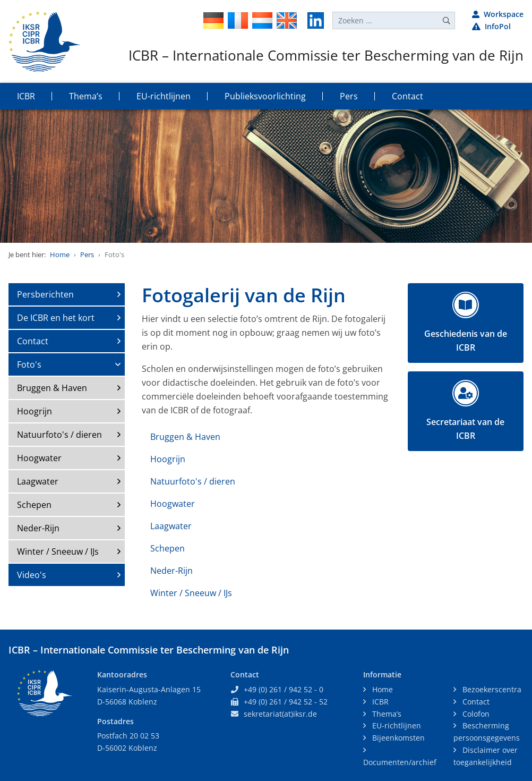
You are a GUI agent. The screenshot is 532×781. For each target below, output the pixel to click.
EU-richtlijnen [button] (164, 96)
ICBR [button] (26, 96)
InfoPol (491, 26)
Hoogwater (39, 458)
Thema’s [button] (86, 96)
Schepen (34, 505)
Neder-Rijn (38, 528)
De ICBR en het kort (56, 318)
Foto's (29, 364)
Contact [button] (407, 96)
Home (60, 254)
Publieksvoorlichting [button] (265, 96)
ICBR (379, 702)
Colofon (475, 714)
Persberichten (45, 294)
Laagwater (38, 481)
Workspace (498, 14)
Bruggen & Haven (52, 388)
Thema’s (386, 714)
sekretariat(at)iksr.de (280, 714)
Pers (87, 254)
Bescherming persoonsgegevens (487, 732)
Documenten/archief (400, 762)
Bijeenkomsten (397, 738)
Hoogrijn (35, 411)
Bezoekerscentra (491, 689)
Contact (33, 341)
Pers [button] (349, 96)
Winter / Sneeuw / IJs (58, 551)
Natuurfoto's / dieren (59, 435)
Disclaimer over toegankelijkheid (486, 756)
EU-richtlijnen (396, 725)
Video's (32, 575)
